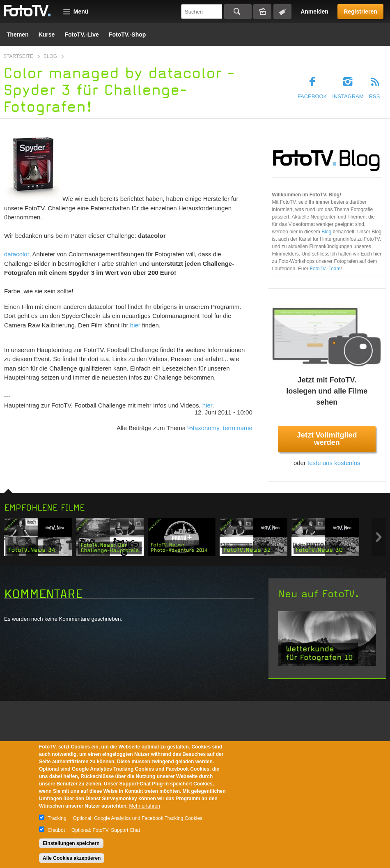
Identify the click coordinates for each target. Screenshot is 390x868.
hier (135, 325)
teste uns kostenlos (334, 463)
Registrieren (360, 12)
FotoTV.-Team (325, 269)
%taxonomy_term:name (220, 428)
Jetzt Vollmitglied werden (327, 439)
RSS (375, 96)
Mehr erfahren (144, 806)
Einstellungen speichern (71, 843)
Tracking (57, 818)
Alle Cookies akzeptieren (72, 858)
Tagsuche (282, 12)
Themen (18, 35)
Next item (379, 537)
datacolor (17, 254)
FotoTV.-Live (82, 35)
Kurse (47, 35)
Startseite (18, 56)
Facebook (312, 96)
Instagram (348, 96)
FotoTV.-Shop (127, 35)
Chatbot (56, 830)
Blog (50, 56)
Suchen (238, 12)
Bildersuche (262, 12)
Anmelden (314, 12)
